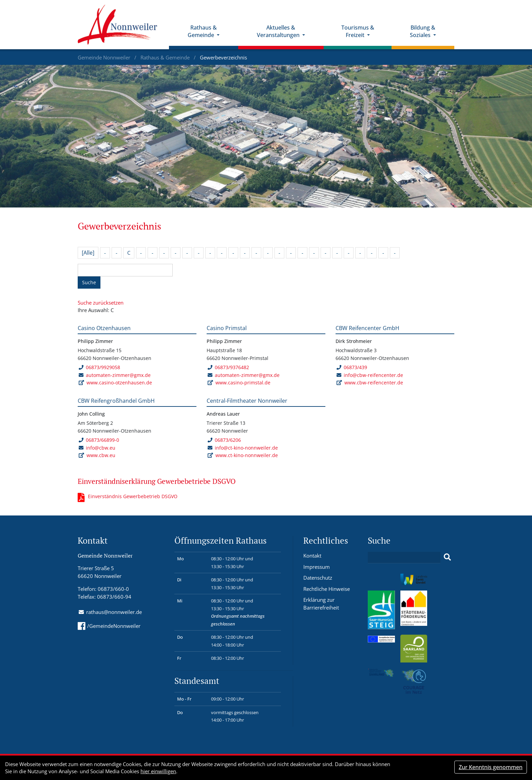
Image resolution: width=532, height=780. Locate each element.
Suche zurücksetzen (101, 303)
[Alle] (88, 253)
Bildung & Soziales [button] (423, 31)
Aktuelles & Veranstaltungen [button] (279, 31)
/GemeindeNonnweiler (109, 626)
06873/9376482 (228, 367)
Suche (89, 282)
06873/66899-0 (99, 440)
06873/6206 (224, 440)
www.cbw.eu (101, 455)
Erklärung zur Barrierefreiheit (321, 604)
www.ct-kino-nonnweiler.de (247, 455)
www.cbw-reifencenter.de (374, 383)
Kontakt (312, 556)
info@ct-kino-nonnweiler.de (246, 448)
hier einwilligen (158, 771)
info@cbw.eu (101, 448)
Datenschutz (318, 578)
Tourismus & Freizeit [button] (358, 31)
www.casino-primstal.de (243, 383)
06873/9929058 (99, 367)
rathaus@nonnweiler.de (114, 612)
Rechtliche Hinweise (327, 589)
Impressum (317, 567)
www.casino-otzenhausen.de (119, 383)
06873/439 (352, 367)
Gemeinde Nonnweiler (105, 57)
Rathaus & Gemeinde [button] (202, 31)
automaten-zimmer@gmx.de (118, 375)
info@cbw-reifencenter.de (373, 375)
